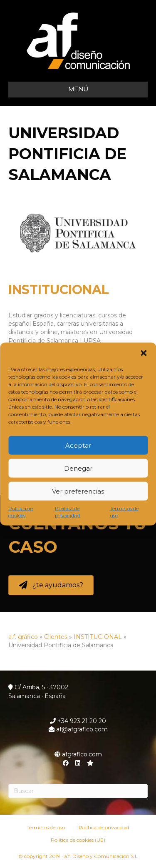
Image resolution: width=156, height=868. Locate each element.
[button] (144, 353)
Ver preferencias (78, 491)
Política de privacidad (67, 512)
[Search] (78, 791)
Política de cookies (21, 512)
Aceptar (78, 445)
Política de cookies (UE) (78, 840)
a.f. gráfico (23, 637)
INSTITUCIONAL (59, 290)
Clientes (56, 637)
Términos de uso (124, 512)
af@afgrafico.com (78, 729)
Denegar (78, 468)
